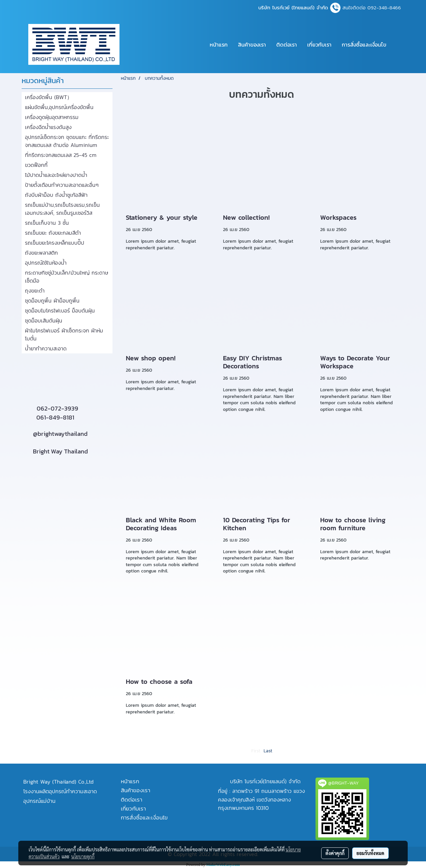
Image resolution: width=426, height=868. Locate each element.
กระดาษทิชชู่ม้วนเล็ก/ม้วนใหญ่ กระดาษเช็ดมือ (67, 277)
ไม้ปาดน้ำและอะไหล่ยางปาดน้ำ (56, 175)
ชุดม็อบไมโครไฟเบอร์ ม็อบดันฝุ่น (60, 310)
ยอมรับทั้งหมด (370, 853)
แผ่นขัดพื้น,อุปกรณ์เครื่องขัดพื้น (59, 107)
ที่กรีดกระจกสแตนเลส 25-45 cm (61, 155)
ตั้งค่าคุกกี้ (335, 853)
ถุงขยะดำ (35, 291)
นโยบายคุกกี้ (83, 856)
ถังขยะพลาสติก (41, 253)
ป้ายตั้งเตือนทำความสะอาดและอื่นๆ (62, 185)
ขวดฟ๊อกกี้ (36, 165)
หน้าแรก (219, 45)
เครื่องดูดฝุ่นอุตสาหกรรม (52, 117)
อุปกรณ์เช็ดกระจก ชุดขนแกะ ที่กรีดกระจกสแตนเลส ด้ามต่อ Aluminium (67, 141)
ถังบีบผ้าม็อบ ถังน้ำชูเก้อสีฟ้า (56, 195)
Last (268, 751)
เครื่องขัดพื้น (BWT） (49, 97)
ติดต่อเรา (287, 45)
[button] (397, 45)
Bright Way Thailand (60, 451)
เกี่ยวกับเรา (319, 45)
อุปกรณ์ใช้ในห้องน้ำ (46, 263)
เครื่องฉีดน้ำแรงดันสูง (48, 127)
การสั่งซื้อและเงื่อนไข (364, 45)
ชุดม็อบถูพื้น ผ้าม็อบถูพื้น (52, 301)
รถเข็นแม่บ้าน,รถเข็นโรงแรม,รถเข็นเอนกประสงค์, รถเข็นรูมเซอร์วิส (62, 209)
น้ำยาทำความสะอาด (46, 348)
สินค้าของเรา (252, 45)
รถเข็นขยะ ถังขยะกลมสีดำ (53, 233)
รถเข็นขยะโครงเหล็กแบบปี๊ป (55, 243)
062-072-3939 (57, 408)
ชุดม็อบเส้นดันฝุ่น (44, 320)
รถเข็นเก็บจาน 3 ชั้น (47, 223)
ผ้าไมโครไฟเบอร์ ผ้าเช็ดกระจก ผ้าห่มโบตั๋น (64, 334)
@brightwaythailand (60, 434)
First (256, 751)
